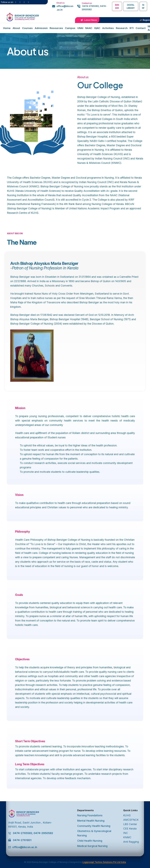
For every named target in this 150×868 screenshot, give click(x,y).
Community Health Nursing (94, 826)
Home (7, 28)
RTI (132, 28)
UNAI (80, 28)
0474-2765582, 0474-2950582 (94, 8)
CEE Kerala (130, 829)
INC (126, 833)
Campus (70, 28)
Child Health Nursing (90, 841)
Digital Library (131, 6)
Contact (141, 28)
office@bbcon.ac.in (65, 8)
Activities (108, 28)
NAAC (89, 28)
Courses (27, 28)
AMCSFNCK (131, 820)
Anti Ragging (131, 842)
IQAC (97, 28)
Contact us (87, 3)
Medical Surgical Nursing (92, 846)
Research (122, 28)
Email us (61, 3)
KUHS (127, 815)
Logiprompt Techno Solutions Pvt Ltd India (104, 862)
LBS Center (130, 824)
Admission (41, 28)
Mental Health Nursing (91, 821)
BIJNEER (117, 6)
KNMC (127, 837)
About (16, 28)
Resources (56, 28)
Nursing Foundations (90, 815)
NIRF (143, 6)
